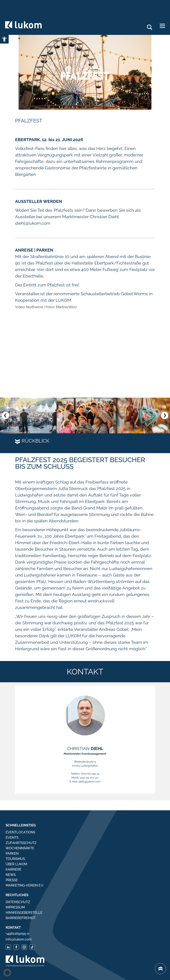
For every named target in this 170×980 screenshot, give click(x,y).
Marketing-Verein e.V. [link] (25, 885)
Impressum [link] (15, 907)
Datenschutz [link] (18, 902)
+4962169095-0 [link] (17, 934)
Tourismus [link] (15, 859)
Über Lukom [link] (16, 864)
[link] (4, 39)
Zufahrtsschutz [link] (21, 843)
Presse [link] (12, 880)
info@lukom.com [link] (19, 939)
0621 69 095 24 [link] (90, 774)
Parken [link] (12, 853)
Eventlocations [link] (20, 832)
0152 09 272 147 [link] (89, 778)
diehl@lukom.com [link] (89, 782)
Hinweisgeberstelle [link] (24, 913)
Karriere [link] (14, 869)
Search (151, 26)
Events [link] (12, 838)
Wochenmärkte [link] (20, 848)
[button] (5, 415)
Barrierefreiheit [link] (21, 918)
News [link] (11, 875)
